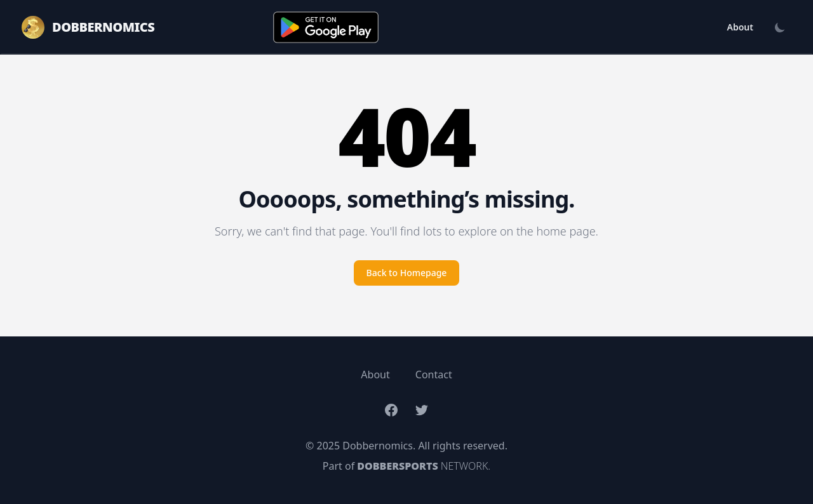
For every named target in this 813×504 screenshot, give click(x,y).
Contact (434, 375)
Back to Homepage (407, 273)
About (740, 27)
